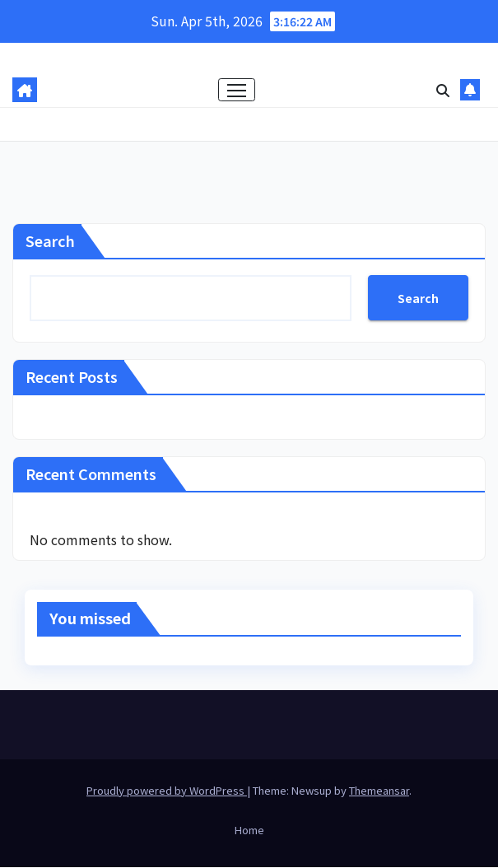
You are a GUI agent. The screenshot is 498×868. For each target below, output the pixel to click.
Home (249, 831)
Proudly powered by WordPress (167, 790)
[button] (443, 90)
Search (50, 241)
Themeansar (379, 790)
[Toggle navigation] (236, 90)
